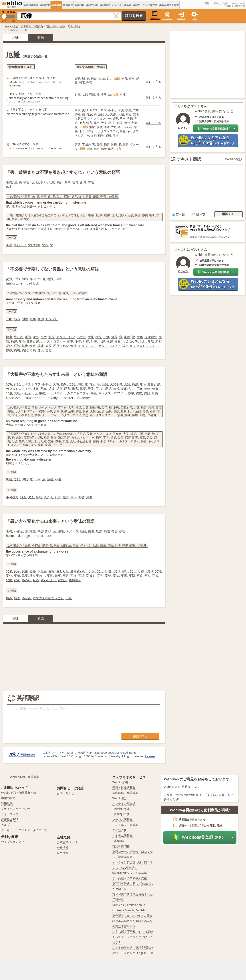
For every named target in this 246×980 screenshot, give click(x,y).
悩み (17, 319)
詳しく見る (153, 82)
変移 (116, 576)
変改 (140, 576)
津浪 (73, 497)
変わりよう (48, 580)
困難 (33, 319)
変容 (66, 576)
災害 (94, 341)
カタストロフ (66, 337)
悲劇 (159, 341)
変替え (91, 576)
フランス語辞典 (122, 820)
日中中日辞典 (121, 809)
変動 (50, 576)
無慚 (22, 341)
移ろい (26, 580)
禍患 (125, 346)
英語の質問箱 (121, 846)
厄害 (102, 341)
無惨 (25, 346)
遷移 (33, 571)
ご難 (107, 337)
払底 (39, 497)
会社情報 (63, 848)
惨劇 (9, 350)
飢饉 (58, 497)
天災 (125, 341)
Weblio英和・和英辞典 (25, 777)
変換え (62, 580)
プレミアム (168, 18)
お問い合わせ (65, 793)
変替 (17, 571)
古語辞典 (118, 841)
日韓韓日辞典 (121, 814)
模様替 (42, 571)
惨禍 (73, 346)
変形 (100, 576)
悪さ (45, 245)
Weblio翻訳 (234, 159)
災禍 (86, 341)
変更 (25, 571)
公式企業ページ (67, 842)
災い (9, 346)
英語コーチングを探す (145, 5)
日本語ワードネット (55, 753)
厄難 (17, 346)
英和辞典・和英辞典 (32, 26)
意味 (15, 37)
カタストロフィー (53, 341)
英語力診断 (92, 5)
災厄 (127, 337)
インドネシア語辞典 (125, 825)
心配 (9, 319)
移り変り (147, 571)
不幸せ (81, 337)
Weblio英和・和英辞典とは (19, 793)
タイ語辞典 (120, 830)
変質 (158, 571)
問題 (25, 319)
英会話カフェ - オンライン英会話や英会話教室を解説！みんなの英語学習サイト (133, 921)
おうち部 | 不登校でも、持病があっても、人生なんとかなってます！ (133, 937)
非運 (41, 346)
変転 (52, 571)
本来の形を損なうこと (48, 598)
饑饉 (66, 497)
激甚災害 (33, 341)
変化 (9, 576)
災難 (28, 337)
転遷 (36, 580)
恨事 (9, 337)
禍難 (25, 350)
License (119, 753)
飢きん (48, 497)
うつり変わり (97, 571)
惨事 (33, 346)
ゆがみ (26, 598)
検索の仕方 (8, 798)
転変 (58, 576)
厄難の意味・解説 (56, 26)
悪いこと (20, 245)
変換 (9, 580)
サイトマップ (10, 814)
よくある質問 (216, 795)
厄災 (143, 341)
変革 (17, 580)
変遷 (124, 576)
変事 (36, 337)
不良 (9, 245)
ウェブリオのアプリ (14, 842)
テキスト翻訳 (189, 159)
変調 (81, 576)
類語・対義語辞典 (124, 788)
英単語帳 (79, 5)
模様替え (75, 580)
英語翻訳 (105, 5)
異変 (117, 341)
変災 (52, 337)
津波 (89, 497)
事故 (44, 337)
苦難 (48, 350)
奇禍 (33, 350)
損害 (17, 598)
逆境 (41, 350)
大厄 (48, 346)
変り (148, 576)
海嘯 (81, 497)
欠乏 (31, 497)
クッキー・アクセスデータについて (24, 830)
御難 (114, 337)
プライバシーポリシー (16, 809)
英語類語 (56, 5)
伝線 (69, 598)
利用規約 (7, 803)
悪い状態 (34, 245)
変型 (132, 576)
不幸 (78, 341)
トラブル (52, 319)
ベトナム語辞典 (122, 836)
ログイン (181, 18)
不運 (58, 479)
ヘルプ (5, 825)
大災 (91, 337)
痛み (9, 598)
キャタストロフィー (144, 346)
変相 (17, 576)
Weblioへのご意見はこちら (182, 787)
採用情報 (63, 853)
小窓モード (155, 15)
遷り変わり (78, 571)
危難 (140, 337)
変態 (108, 576)
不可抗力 (12, 497)
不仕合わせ (61, 346)
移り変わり (37, 576)
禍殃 (17, 350)
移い (125, 571)
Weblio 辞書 (12, 26)
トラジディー (88, 346)
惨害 (110, 341)
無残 (151, 341)
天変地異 (151, 337)
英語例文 (45, 5)
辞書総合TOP (10, 819)
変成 (155, 576)
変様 (73, 576)
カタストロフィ (109, 346)
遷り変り (114, 571)
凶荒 (23, 497)
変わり (135, 571)
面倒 (41, 319)
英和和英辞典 (31, 5)
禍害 (14, 341)
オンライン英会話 (121, 5)
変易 (9, 571)
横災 (99, 337)
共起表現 (68, 5)
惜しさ (18, 337)
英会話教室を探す (169, 5)
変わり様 (63, 571)
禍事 (70, 341)
